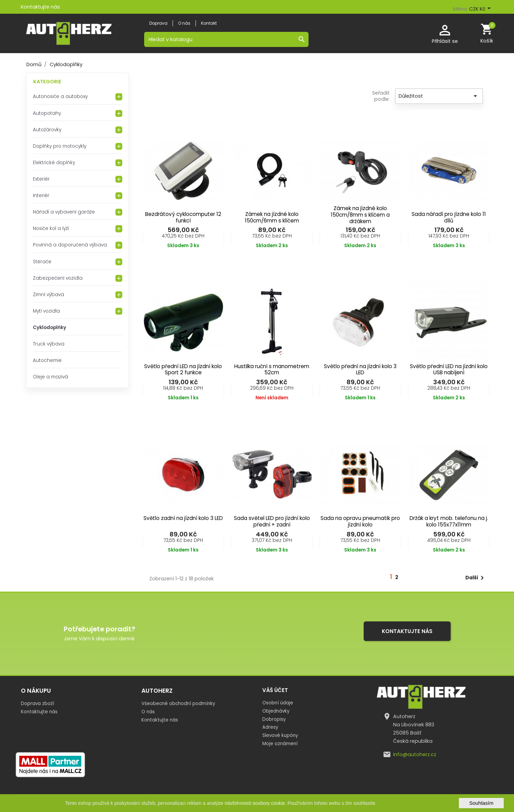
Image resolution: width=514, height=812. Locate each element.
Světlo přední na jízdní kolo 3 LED (360, 369)
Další (476, 578)
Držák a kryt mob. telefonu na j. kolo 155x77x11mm (449, 521)
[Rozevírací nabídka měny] (481, 9)
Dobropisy (274, 719)
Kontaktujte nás (40, 7)
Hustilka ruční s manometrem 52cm (272, 369)
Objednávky (276, 711)
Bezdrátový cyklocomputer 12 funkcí (183, 217)
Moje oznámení (280, 744)
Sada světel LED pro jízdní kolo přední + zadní (272, 521)
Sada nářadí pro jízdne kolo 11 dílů (449, 217)
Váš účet (275, 690)
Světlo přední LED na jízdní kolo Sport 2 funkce (183, 369)
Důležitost (439, 96)
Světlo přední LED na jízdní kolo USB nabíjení (449, 369)
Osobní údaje (278, 703)
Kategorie (47, 82)
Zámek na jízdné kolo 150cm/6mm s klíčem (272, 217)
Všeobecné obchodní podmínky (178, 704)
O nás (148, 712)
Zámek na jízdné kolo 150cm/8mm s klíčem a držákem (360, 215)
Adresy (270, 727)
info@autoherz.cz (415, 754)
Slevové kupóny (280, 735)
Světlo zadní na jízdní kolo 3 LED (183, 518)
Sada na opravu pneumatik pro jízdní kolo (360, 521)
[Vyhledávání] (226, 39)
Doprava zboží (37, 704)
